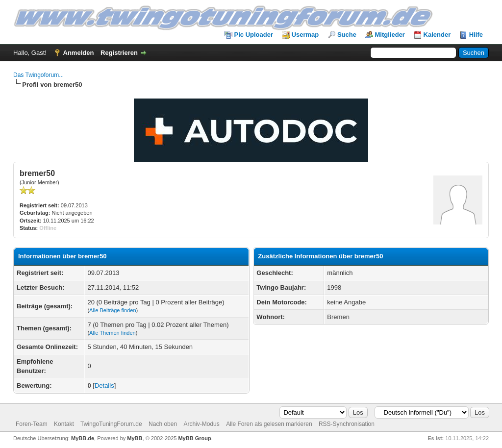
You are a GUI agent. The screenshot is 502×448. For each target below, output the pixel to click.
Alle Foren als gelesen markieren (269, 424)
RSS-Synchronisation (347, 424)
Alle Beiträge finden (113, 310)
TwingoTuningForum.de (111, 424)
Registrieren (119, 53)
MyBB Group (194, 438)
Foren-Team (32, 424)
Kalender (437, 35)
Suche (347, 35)
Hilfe (476, 35)
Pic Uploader (254, 35)
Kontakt (64, 424)
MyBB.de (83, 438)
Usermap (305, 35)
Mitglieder (390, 35)
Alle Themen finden (113, 333)
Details (104, 386)
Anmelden (79, 53)
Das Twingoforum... (38, 75)
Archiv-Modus (201, 424)
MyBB (135, 438)
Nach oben (163, 424)
